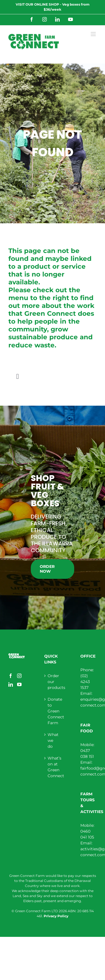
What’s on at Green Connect (53, 767)
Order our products (53, 682)
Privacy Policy (56, 916)
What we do (53, 740)
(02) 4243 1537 (85, 682)
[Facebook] (11, 676)
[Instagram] (19, 676)
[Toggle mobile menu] (94, 34)
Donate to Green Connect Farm (53, 711)
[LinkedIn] (11, 684)
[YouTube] (19, 684)
